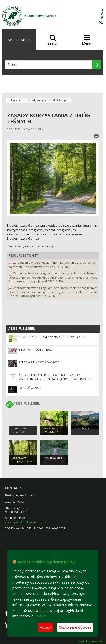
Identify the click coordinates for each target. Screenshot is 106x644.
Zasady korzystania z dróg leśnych (48, 100)
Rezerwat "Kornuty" (51, 430)
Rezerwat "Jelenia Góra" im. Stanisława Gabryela (22, 464)
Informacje (15, 100)
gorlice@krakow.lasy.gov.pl (23, 522)
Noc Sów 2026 (30, 388)
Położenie (82, 429)
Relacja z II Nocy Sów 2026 (39, 362)
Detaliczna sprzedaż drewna (20, 432)
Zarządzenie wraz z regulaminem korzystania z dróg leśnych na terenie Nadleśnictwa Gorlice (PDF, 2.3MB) (53, 265)
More (41, 616)
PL (101, 23)
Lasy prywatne (53, 458)
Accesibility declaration (90, 641)
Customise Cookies (75, 627)
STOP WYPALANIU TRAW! (36, 350)
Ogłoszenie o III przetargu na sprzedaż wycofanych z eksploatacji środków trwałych (56, 377)
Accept (46, 627)
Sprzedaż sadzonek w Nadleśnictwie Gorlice (54, 337)
